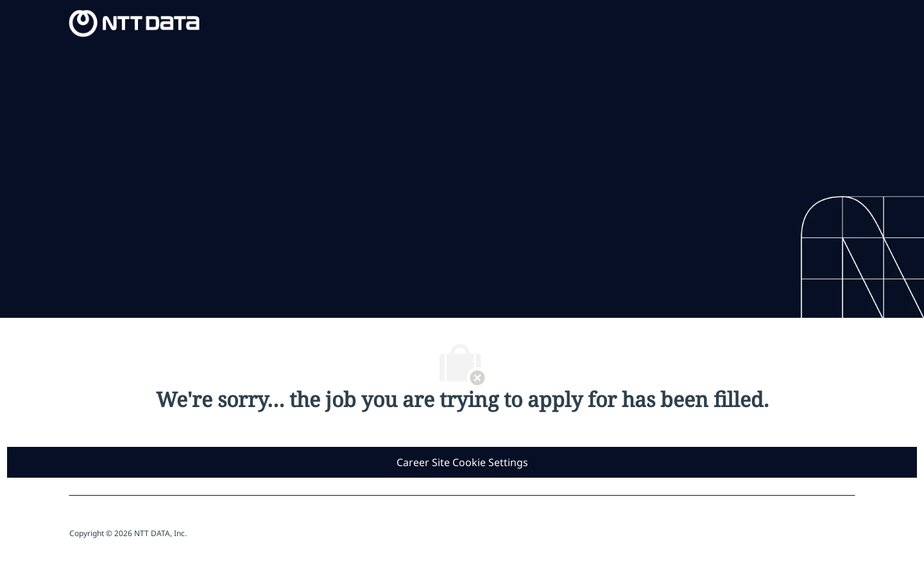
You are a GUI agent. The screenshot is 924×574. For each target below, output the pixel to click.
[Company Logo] (134, 22)
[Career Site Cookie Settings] (462, 462)
